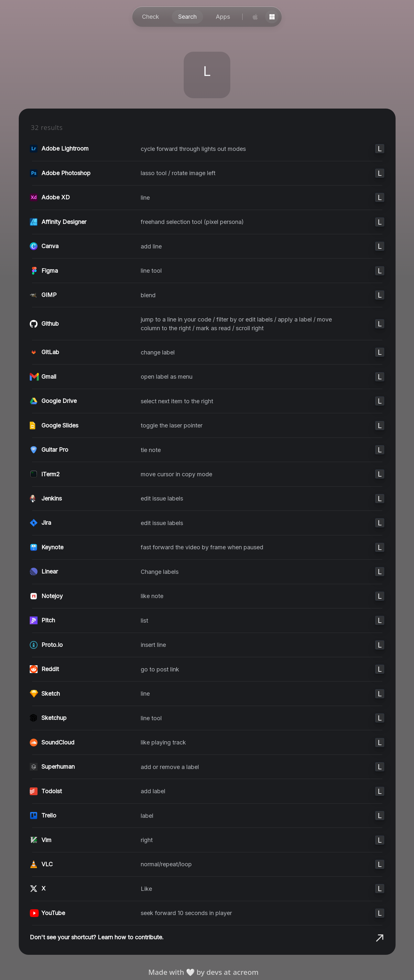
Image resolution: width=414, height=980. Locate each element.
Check (151, 17)
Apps (223, 17)
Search (187, 17)
